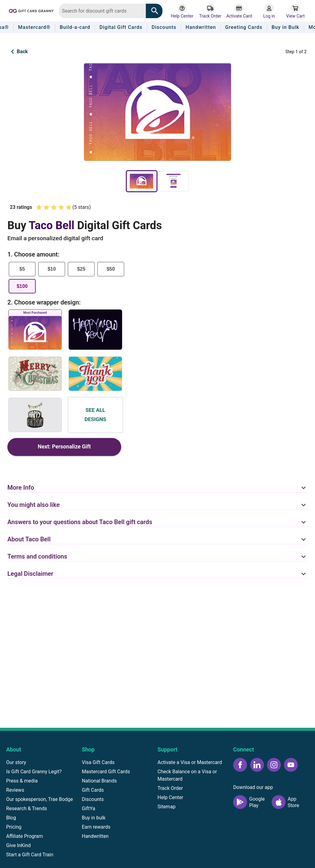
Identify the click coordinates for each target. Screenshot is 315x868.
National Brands (99, 781)
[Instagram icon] (274, 765)
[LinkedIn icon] (257, 765)
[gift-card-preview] (142, 181)
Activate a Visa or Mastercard (190, 762)
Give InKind (18, 845)
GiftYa (88, 808)
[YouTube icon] (291, 765)
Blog (11, 818)
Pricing (14, 827)
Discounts (93, 799)
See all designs (95, 415)
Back (18, 52)
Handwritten (95, 836)
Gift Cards (93, 790)
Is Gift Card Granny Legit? (34, 772)
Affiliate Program (25, 836)
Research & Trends (27, 808)
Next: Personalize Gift (64, 447)
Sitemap (167, 807)
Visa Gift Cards (98, 762)
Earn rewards (96, 827)
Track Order (170, 788)
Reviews (15, 790)
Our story (16, 762)
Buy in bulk (94, 818)
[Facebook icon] (240, 765)
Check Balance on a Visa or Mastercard (187, 775)
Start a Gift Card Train (30, 855)
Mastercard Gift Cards (106, 772)
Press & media (22, 781)
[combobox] (102, 11)
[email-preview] (174, 181)
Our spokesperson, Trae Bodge (40, 799)
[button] (157, 484)
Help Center (170, 797)
